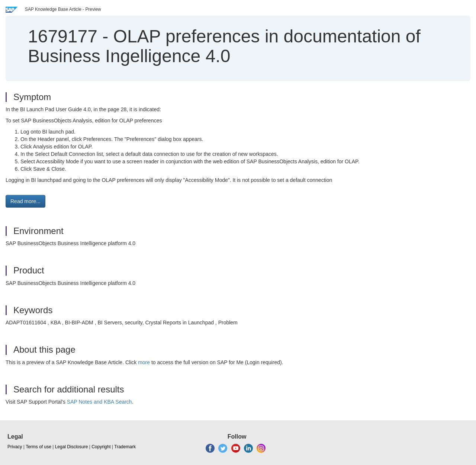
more (144, 362)
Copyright (101, 447)
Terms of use (38, 447)
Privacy (15, 447)
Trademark (125, 447)
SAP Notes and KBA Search (99, 402)
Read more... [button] (25, 201)
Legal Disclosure (72, 447)
